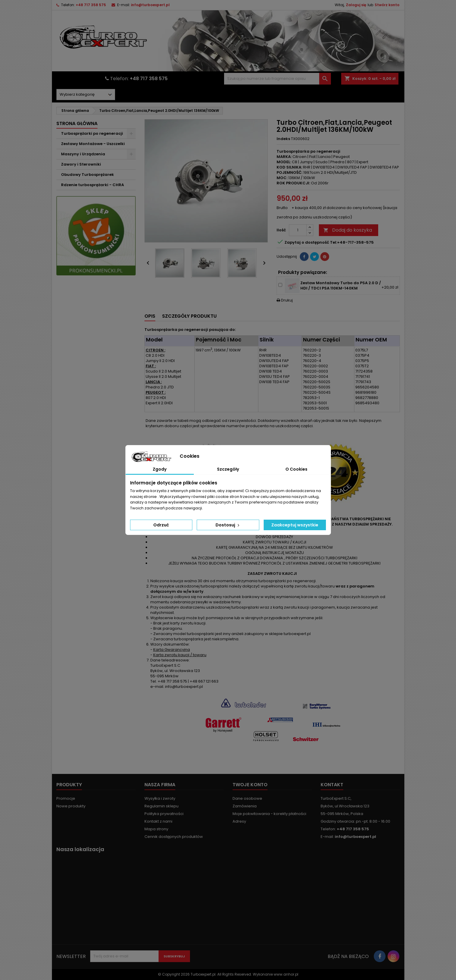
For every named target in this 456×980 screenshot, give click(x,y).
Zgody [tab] (160, 469)
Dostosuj (228, 525)
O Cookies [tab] (296, 469)
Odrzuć (161, 525)
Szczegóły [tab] (228, 469)
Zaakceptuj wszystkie (295, 525)
